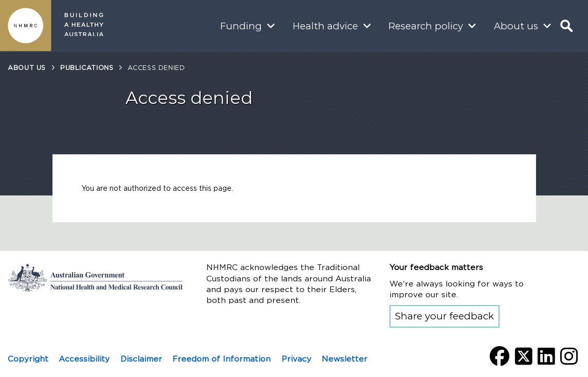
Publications (87, 68)
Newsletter (344, 359)
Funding (241, 26)
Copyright (28, 359)
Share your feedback (444, 316)
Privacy (296, 359)
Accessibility (84, 359)
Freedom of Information (221, 359)
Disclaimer (141, 359)
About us (516, 26)
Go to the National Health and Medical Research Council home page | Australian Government (95, 277)
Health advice (325, 26)
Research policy (426, 26)
